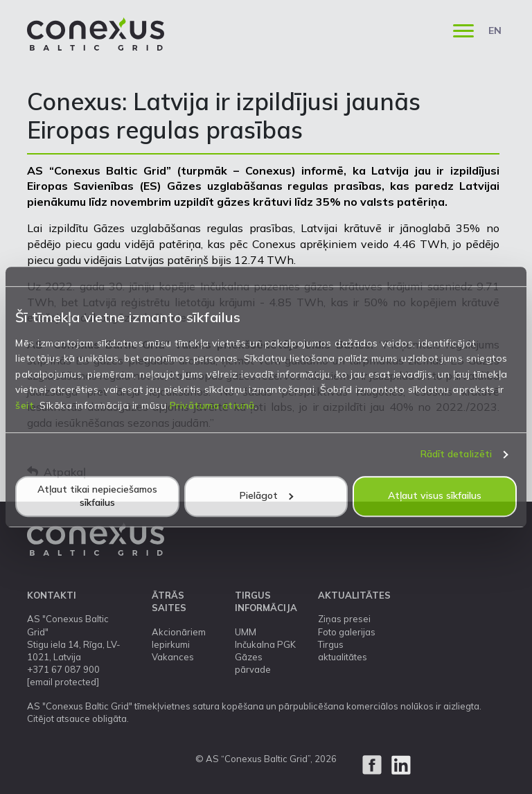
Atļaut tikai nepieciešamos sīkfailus (97, 496)
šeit (25, 405)
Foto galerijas (347, 632)
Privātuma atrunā (212, 405)
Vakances (173, 657)
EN (495, 30)
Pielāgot (266, 495)
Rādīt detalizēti (456, 454)
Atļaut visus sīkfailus (435, 495)
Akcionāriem (179, 632)
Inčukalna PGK (265, 644)
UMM (246, 632)
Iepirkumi (171, 644)
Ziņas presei (344, 619)
